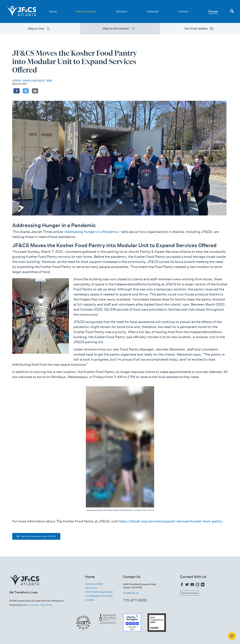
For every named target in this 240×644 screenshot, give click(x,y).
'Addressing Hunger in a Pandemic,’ (92, 232)
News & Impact (86, 11)
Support (17, 80)
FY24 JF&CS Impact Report (99, 592)
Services (121, 11)
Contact (183, 11)
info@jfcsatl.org (131, 593)
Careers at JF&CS (94, 584)
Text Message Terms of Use (99, 596)
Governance (91, 588)
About (53, 11)
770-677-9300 (135, 600)
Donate (213, 11)
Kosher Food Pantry (34, 80)
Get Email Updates (189, 593)
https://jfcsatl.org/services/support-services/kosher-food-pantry (170, 521)
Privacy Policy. (33, 605)
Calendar (153, 11)
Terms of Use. (46, 605)
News (49, 80)
